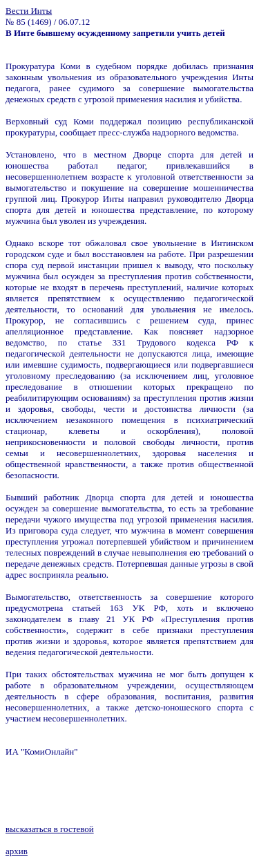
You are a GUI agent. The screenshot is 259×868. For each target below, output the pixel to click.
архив (17, 851)
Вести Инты (29, 11)
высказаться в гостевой (50, 829)
